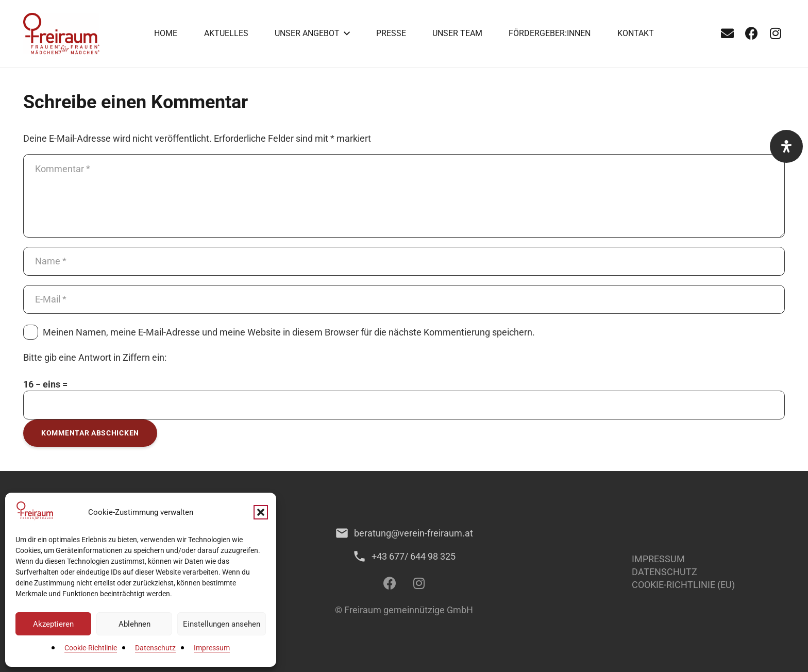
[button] (261, 512)
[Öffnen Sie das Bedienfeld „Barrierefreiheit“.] (786, 146)
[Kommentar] (404, 196)
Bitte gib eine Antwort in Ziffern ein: (95, 357)
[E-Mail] (727, 33)
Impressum (212, 648)
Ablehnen (134, 624)
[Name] (404, 261)
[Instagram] (776, 33)
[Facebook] (751, 33)
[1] (61, 33)
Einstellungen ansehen (222, 624)
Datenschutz (155, 648)
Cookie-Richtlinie (91, 648)
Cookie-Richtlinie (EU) (683, 585)
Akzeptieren (53, 624)
